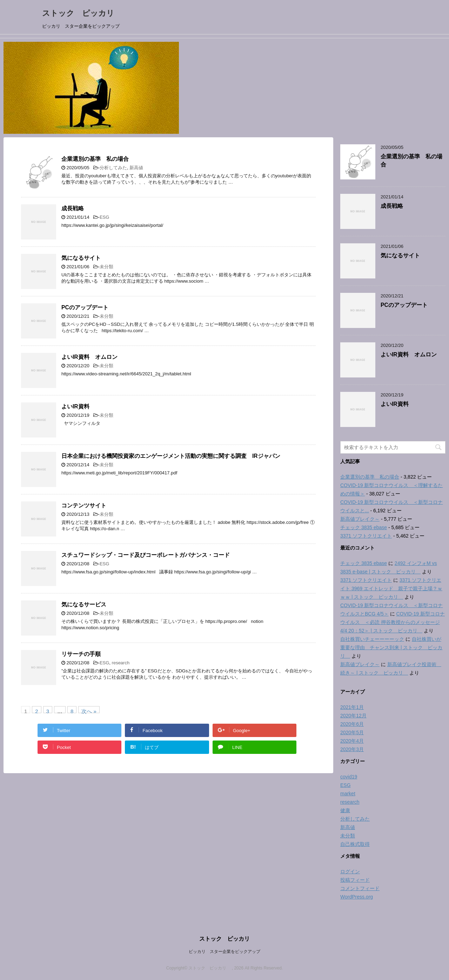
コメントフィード (360, 888)
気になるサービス (84, 604)
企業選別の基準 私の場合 (95, 159)
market (348, 794)
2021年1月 (352, 707)
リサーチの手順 (81, 654)
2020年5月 (352, 732)
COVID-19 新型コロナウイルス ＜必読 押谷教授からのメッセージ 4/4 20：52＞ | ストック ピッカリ (393, 622)
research (121, 663)
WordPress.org (357, 897)
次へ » (89, 711)
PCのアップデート (85, 307)
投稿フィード (355, 880)
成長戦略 (73, 208)
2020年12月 (353, 716)
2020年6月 (352, 724)
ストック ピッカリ (82, 13)
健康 (345, 810)
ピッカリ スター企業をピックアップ (224, 952)
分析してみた (113, 168)
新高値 (136, 168)
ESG (104, 217)
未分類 (106, 267)
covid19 (349, 777)
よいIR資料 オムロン (89, 357)
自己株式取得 (355, 844)
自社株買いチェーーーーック (372, 639)
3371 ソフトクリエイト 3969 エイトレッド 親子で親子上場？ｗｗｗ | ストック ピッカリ (391, 588)
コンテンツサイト (84, 505)
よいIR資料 (75, 406)
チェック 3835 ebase (364, 527)
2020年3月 (352, 749)
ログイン (350, 872)
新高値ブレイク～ (360, 519)
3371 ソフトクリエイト (366, 536)
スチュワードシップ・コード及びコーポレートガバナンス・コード (146, 555)
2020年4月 (352, 741)
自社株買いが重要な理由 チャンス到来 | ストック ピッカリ (391, 647)
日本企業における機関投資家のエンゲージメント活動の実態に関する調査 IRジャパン (171, 456)
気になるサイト (81, 258)
